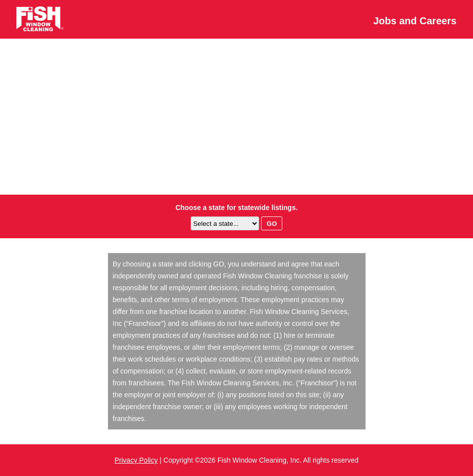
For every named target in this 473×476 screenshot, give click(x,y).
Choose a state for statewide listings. (236, 208)
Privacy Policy (136, 460)
